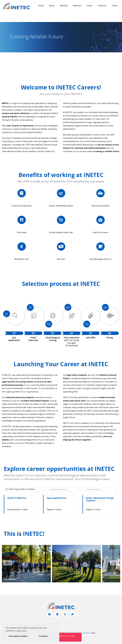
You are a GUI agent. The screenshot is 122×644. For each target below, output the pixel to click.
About (52, 6)
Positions (102, 6)
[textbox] (64, 489)
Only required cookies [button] (18, 636)
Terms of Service (85, 633)
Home (41, 6)
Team (114, 6)
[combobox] (64, 489)
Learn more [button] (22, 631)
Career (89, 6)
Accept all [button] (43, 636)
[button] (115, 563)
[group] (26, 564)
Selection (77, 6)
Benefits (64, 6)
